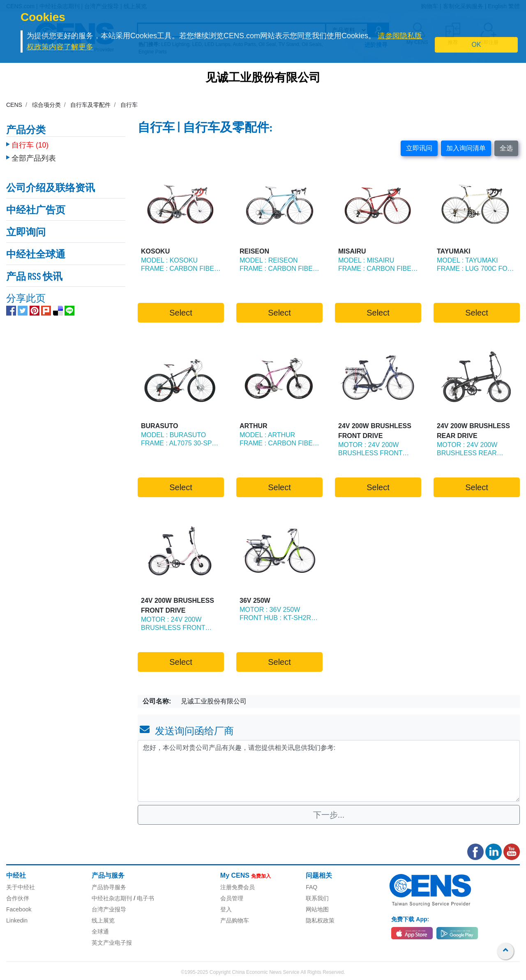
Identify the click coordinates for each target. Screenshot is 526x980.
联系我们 (317, 898)
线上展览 (103, 920)
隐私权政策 (320, 920)
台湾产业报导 (109, 909)
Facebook (19, 909)
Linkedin (17, 920)
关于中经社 (21, 887)
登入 (226, 909)
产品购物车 (235, 920)
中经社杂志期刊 (112, 898)
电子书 (145, 898)
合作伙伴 (18, 898)
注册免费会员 (238, 887)
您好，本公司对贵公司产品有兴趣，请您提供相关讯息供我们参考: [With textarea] (329, 771)
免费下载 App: (410, 919)
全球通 (100, 932)
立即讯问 (419, 148)
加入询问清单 (466, 148)
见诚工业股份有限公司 (263, 78)
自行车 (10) (30, 141)
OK (476, 45)
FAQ (311, 887)
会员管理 (232, 898)
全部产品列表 (34, 154)
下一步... (329, 815)
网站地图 (317, 909)
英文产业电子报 (112, 943)
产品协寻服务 (109, 887)
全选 (506, 148)
